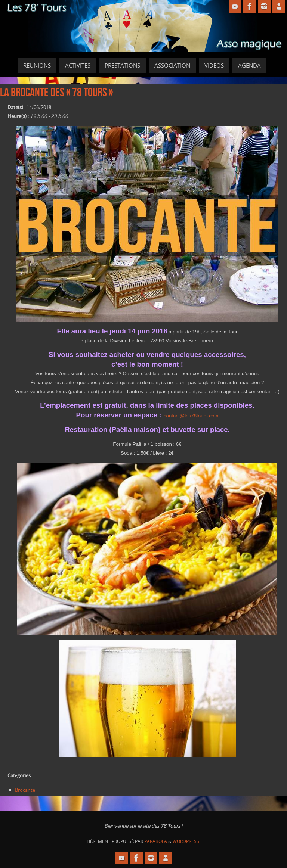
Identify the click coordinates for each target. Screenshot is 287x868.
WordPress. (186, 841)
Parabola (156, 841)
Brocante (25, 790)
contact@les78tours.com (191, 416)
